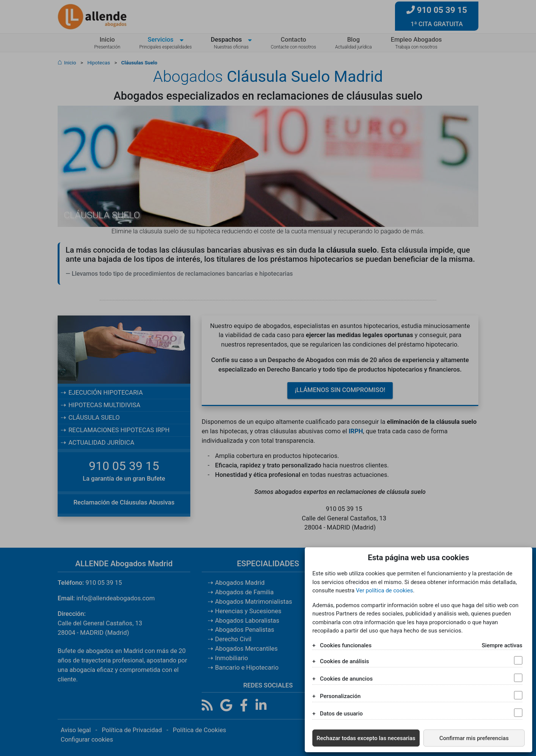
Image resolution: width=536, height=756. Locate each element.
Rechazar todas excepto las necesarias (366, 738)
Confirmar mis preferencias (474, 738)
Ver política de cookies (385, 590)
